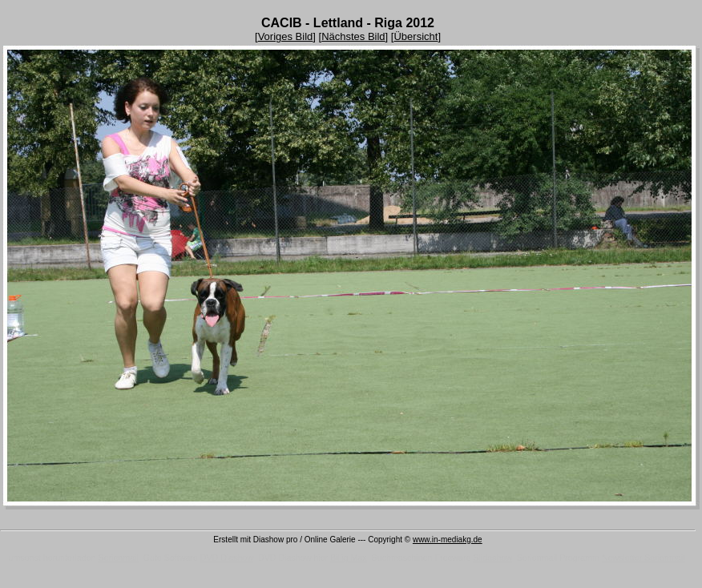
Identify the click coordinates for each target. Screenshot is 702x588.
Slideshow (492, 558)
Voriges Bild (286, 36)
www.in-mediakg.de (448, 540)
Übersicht (416, 36)
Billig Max (349, 558)
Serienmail (118, 558)
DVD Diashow (227, 558)
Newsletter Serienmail (643, 558)
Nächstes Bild (353, 36)
